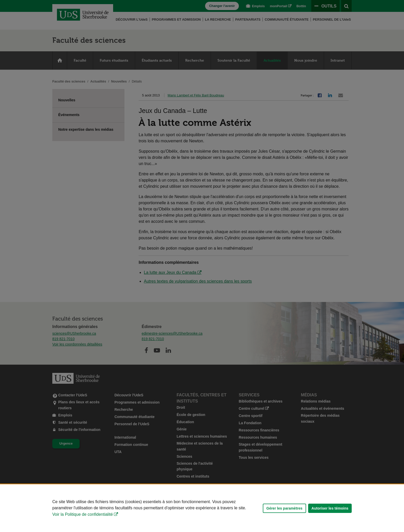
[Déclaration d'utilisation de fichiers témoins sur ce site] (202, 508)
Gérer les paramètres (284, 508)
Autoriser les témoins (330, 508)
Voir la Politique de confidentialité (83, 514)
